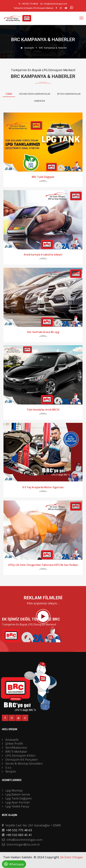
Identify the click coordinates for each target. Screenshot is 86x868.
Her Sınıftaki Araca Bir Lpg (43, 332)
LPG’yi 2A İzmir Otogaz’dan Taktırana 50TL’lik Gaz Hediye (43, 565)
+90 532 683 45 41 (19, 835)
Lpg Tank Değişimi (17, 798)
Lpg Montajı (12, 790)
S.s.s (7, 767)
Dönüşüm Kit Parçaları (20, 759)
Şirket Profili (12, 744)
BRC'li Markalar (15, 751)
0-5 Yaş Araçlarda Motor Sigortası (43, 487)
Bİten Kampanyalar (69, 94)
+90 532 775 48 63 (30, 4)
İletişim (9, 771)
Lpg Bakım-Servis (16, 794)
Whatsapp (13, 864)
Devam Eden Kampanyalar (35, 94)
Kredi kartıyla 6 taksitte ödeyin (43, 255)
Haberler (40, 101)
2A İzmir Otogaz (71, 857)
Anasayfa (27, 48)
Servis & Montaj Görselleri (22, 763)
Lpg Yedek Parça (15, 806)
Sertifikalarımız (14, 748)
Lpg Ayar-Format (16, 802)
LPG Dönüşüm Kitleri (19, 755)
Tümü (9, 94)
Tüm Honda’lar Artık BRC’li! (43, 410)
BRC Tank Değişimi (43, 177)
